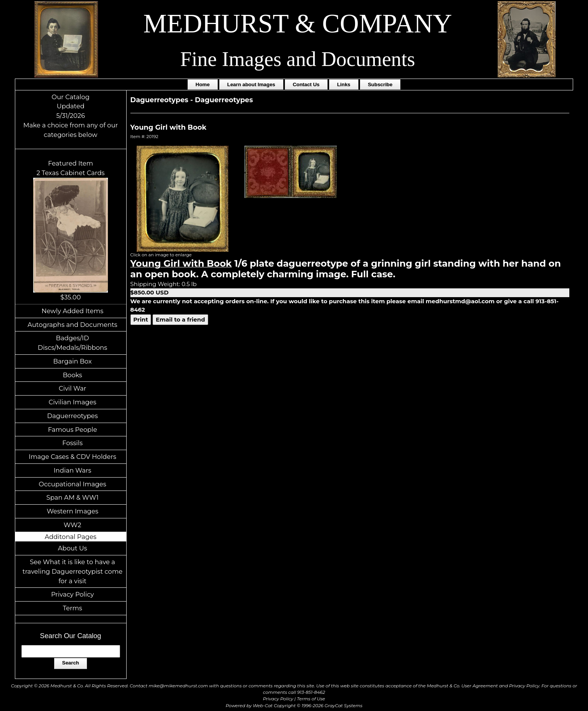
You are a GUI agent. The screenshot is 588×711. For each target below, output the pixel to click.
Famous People (73, 429)
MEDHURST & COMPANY (298, 23)
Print (141, 319)
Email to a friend (180, 319)
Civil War (72, 388)
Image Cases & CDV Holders (72, 457)
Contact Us (306, 84)
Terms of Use (311, 699)
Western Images (72, 511)
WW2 (72, 525)
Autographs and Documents (72, 325)
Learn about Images (251, 84)
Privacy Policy (72, 594)
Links (344, 84)
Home (203, 84)
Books (73, 375)
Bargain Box (73, 361)
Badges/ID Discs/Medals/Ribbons (72, 343)
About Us (73, 548)
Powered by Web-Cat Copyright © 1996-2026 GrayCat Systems (294, 706)
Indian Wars (73, 470)
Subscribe (380, 84)
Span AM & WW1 (73, 497)
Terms (73, 608)
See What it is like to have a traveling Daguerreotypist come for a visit (72, 571)
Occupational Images (73, 484)
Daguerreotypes (72, 416)
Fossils (72, 443)
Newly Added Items (72, 311)
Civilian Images (72, 402)
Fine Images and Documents (298, 59)
